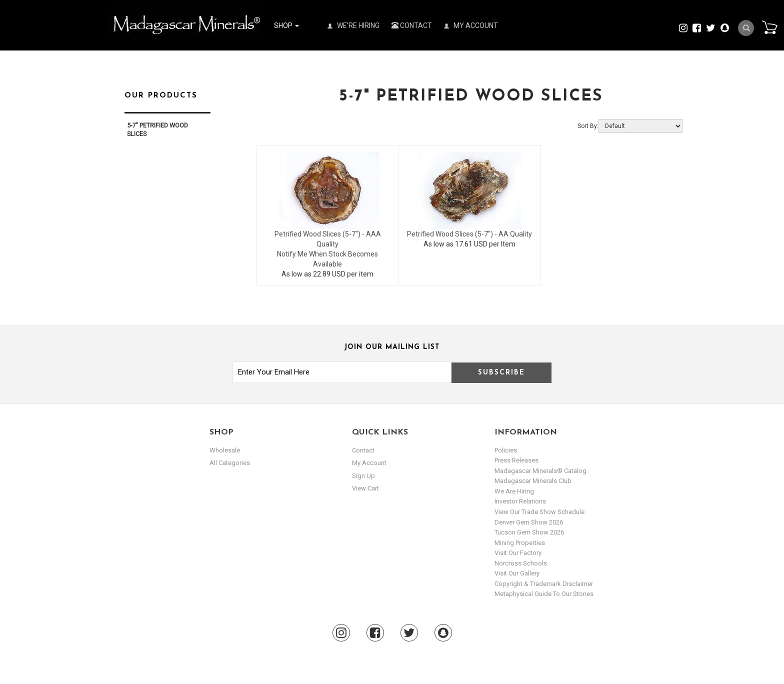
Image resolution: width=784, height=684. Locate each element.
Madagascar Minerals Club (533, 481)
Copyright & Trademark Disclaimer (544, 584)
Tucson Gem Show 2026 (529, 532)
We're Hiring (353, 25)
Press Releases (516, 460)
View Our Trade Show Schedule (539, 512)
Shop (286, 25)
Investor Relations (520, 501)
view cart (365, 488)
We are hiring (514, 491)
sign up (363, 476)
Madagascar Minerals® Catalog (540, 471)
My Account (471, 25)
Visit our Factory (518, 553)
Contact (412, 25)
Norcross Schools (521, 563)
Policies (506, 450)
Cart (769, 27)
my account (369, 463)
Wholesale (225, 450)
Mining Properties (520, 543)
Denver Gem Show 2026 (529, 522)
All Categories (230, 463)
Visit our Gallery (517, 573)
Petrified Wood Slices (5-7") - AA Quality (469, 234)
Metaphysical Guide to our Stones (544, 594)
